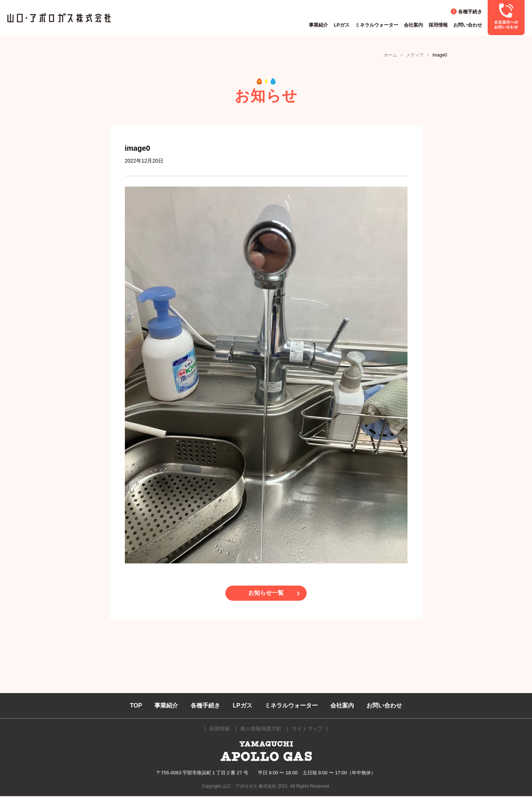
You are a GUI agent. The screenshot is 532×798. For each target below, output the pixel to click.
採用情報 (438, 25)
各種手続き (470, 12)
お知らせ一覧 (266, 594)
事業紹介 (318, 25)
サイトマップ (307, 731)
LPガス (342, 25)
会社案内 (413, 25)
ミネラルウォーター (377, 25)
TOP (136, 707)
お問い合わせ (468, 25)
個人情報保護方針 (261, 731)
